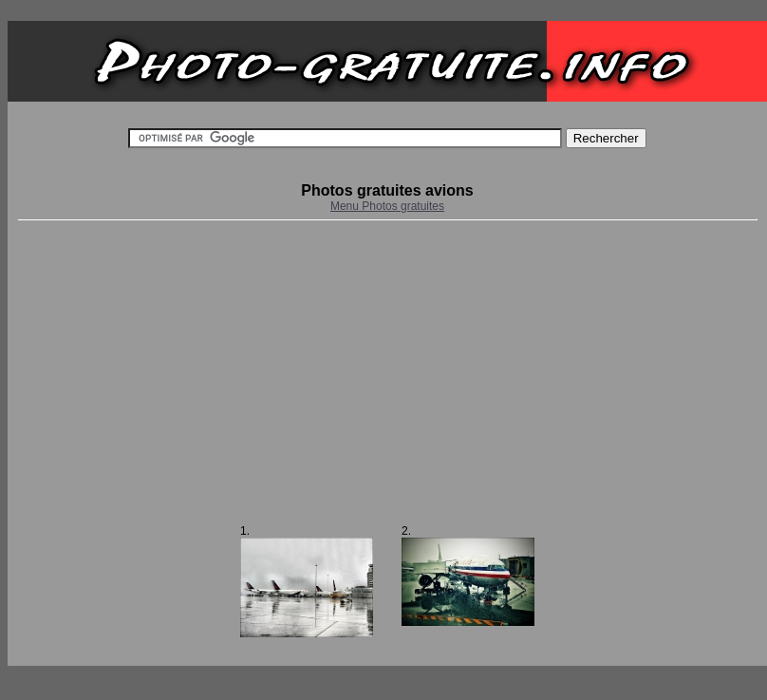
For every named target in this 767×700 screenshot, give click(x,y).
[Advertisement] (387, 372)
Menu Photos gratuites (387, 206)
